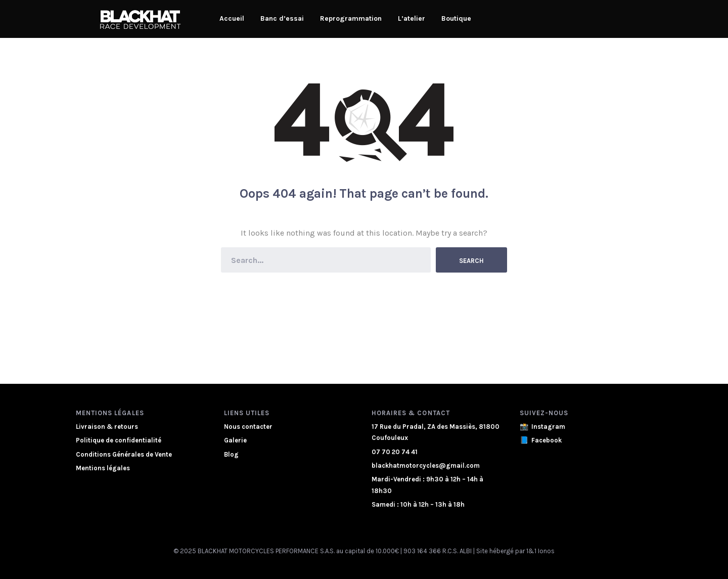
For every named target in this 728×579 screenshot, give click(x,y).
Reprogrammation (351, 18)
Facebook (547, 440)
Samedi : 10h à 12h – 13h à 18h (418, 504)
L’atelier (412, 18)
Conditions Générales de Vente (124, 454)
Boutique (456, 18)
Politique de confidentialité (119, 440)
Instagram (548, 427)
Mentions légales (103, 468)
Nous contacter (248, 427)
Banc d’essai (282, 18)
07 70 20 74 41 (395, 452)
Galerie (235, 440)
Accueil (232, 18)
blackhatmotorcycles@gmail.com (426, 465)
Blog (231, 454)
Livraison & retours (107, 427)
